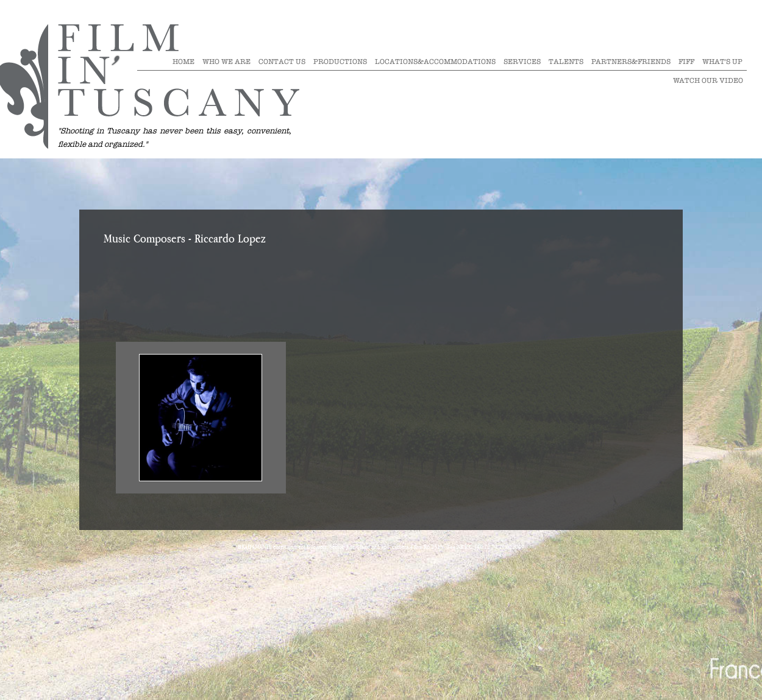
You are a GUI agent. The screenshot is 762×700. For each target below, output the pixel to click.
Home (183, 62)
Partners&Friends (631, 62)
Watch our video (708, 80)
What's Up (722, 62)
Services (522, 62)
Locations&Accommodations (435, 62)
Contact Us (282, 62)
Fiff (686, 62)
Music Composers (144, 239)
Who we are (226, 62)
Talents (566, 62)
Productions (340, 62)
